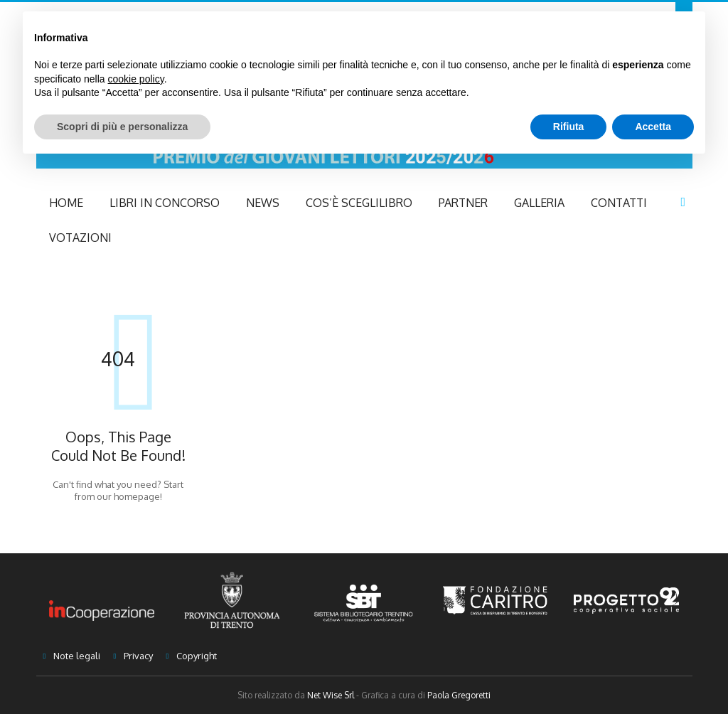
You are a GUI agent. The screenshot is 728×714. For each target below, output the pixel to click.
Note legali (77, 656)
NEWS (263, 203)
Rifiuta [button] (569, 127)
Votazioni (80, 238)
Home (66, 203)
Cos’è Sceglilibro (359, 203)
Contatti (619, 203)
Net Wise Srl (331, 695)
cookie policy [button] (136, 79)
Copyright (197, 656)
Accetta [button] (653, 127)
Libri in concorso (165, 203)
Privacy (138, 656)
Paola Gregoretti (459, 695)
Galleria (539, 203)
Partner (463, 203)
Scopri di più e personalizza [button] (122, 127)
